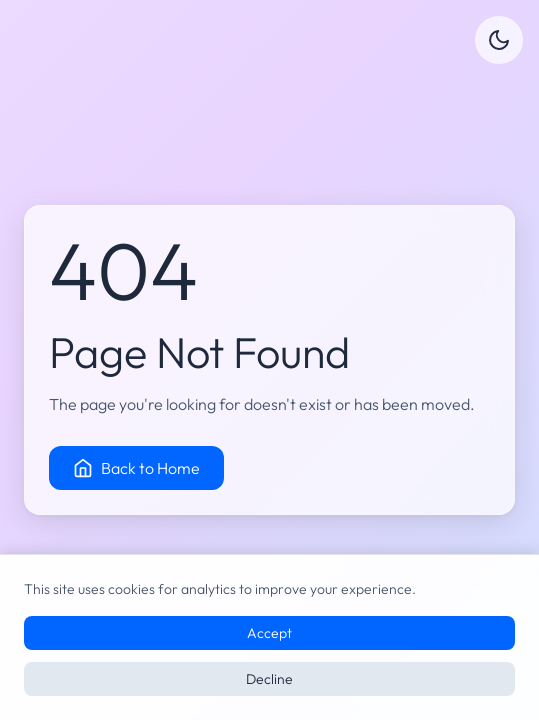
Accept (269, 633)
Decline (269, 679)
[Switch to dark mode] (499, 40)
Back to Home (136, 468)
